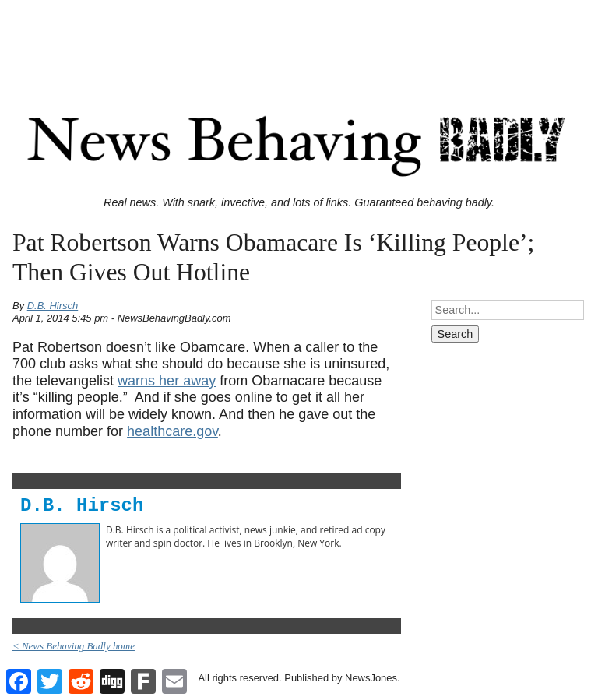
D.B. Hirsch (53, 306)
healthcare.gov (172, 431)
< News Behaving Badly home (74, 646)
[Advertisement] (299, 41)
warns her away (167, 381)
